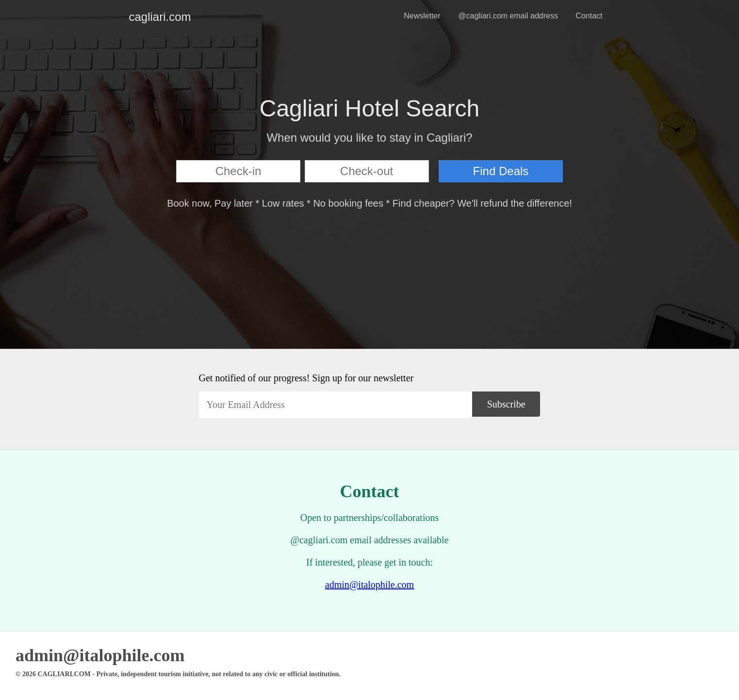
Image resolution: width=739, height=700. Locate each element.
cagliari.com (137, 17)
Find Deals (501, 171)
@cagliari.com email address (508, 16)
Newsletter (422, 16)
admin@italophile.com (369, 585)
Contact (589, 16)
